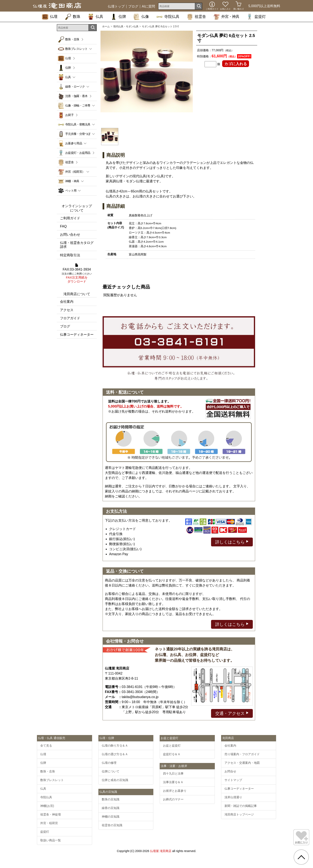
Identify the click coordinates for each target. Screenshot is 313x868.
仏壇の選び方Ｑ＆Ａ (115, 754)
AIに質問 (148, 7)
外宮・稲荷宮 (49, 823)
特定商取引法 (70, 255)
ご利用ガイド (70, 218)
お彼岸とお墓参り (175, 791)
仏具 (95, 17)
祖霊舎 (196, 17)
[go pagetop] (301, 857)
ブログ (133, 7)
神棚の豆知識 (111, 817)
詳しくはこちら (232, 542)
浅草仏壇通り (233, 797)
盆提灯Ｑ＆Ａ (172, 754)
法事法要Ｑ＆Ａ (173, 782)
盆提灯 (256, 17)
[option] (147, 77)
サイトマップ (233, 780)
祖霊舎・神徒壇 (51, 814)
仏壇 (50, 17)
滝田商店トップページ (239, 814)
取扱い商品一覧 (51, 840)
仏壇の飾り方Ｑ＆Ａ (115, 746)
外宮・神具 (226, 17)
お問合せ (230, 771)
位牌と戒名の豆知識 (115, 780)
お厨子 (69, 115)
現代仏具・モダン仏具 (126, 26)
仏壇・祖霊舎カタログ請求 (77, 245)
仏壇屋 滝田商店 (161, 851)
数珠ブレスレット (52, 780)
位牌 (118, 17)
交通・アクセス (232, 713)
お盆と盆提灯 (172, 746)
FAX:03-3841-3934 (77, 274)
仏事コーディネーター (77, 335)
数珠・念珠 (72, 39)
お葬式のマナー (173, 799)
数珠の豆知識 (111, 799)
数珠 (73, 17)
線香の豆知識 (111, 808)
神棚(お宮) (47, 806)
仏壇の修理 (109, 763)
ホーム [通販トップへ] (106, 26)
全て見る (46, 746)
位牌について (111, 771)
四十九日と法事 (173, 773)
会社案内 (67, 302)
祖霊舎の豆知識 (112, 825)
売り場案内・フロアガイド (242, 754)
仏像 (141, 17)
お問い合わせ (70, 235)
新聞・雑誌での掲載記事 (241, 806)
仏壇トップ (116, 7)
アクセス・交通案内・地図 (242, 763)
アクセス (67, 310)
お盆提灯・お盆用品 (78, 153)
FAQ (63, 226)
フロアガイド (70, 318)
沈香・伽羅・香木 (76, 96)
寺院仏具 (168, 17)
